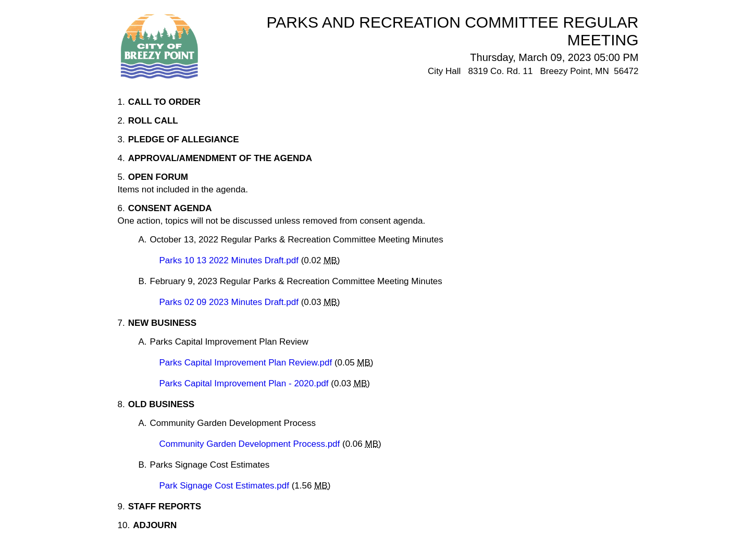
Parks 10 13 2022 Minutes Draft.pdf (230, 260)
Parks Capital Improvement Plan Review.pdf (247, 363)
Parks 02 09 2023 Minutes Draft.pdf (230, 302)
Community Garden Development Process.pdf (251, 444)
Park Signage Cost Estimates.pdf (226, 486)
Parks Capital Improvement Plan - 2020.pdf (245, 383)
